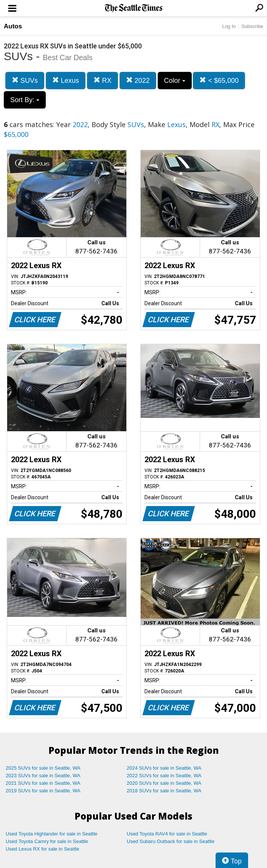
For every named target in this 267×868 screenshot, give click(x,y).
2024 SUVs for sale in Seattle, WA (164, 768)
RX (102, 80)
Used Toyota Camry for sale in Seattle (47, 841)
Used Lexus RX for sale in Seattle (42, 849)
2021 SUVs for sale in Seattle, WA (43, 783)
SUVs (25, 80)
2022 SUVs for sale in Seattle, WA (164, 776)
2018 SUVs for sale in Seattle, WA (164, 791)
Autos (13, 26)
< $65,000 (219, 80)
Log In (229, 26)
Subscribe (252, 26)
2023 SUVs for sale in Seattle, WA (43, 776)
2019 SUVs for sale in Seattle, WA (43, 791)
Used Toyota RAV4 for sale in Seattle (167, 834)
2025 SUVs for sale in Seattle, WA (43, 768)
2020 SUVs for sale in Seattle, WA (164, 783)
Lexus (66, 80)
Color (175, 81)
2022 (138, 80)
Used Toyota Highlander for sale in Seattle (52, 834)
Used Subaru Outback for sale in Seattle (171, 841)
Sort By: (25, 100)
